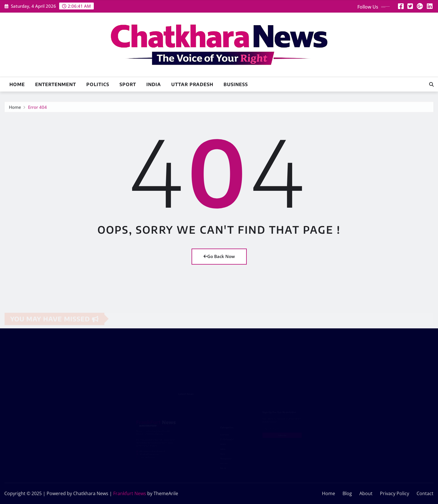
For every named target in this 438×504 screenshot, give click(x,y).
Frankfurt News (130, 493)
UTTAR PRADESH (192, 84)
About (366, 493)
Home (17, 84)
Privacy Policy (395, 493)
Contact (425, 493)
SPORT (128, 84)
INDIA (154, 84)
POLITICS (98, 84)
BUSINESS (236, 84)
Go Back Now (219, 256)
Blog (347, 493)
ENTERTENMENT (56, 84)
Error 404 (37, 108)
